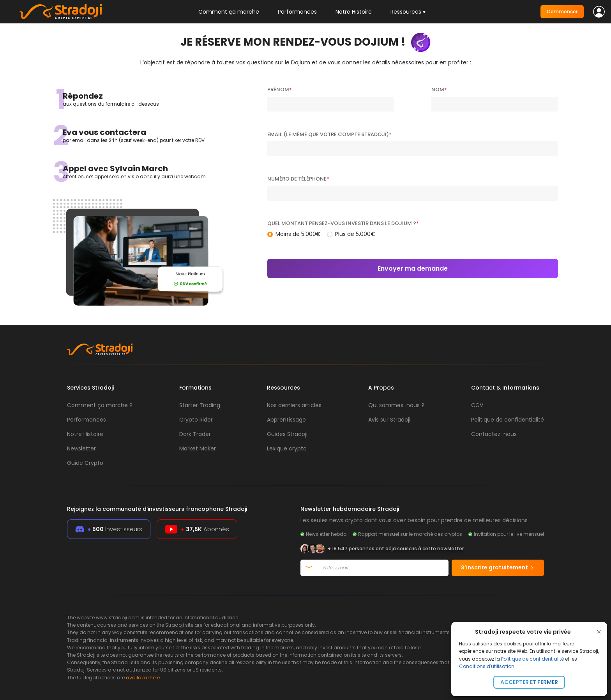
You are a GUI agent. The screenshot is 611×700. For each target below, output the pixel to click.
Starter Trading (200, 405)
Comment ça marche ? (100, 405)
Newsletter (81, 448)
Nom (439, 89)
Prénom (280, 89)
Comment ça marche (229, 12)
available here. (143, 678)
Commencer (562, 12)
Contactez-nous (494, 434)
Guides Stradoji (287, 434)
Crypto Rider (196, 420)
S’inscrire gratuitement (498, 567)
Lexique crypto (287, 448)
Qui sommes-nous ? (396, 405)
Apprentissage (286, 420)
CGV (477, 405)
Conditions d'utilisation (487, 666)
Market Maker (198, 448)
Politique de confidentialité (532, 659)
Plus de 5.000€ (355, 234)
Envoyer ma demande (413, 268)
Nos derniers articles (294, 405)
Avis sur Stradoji (389, 420)
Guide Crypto (85, 463)
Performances (297, 12)
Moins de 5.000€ (298, 234)
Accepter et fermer (529, 682)
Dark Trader (195, 434)
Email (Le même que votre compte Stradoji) (329, 134)
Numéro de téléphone (298, 179)
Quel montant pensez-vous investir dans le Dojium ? (343, 223)
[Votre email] (383, 568)
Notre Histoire (354, 12)
